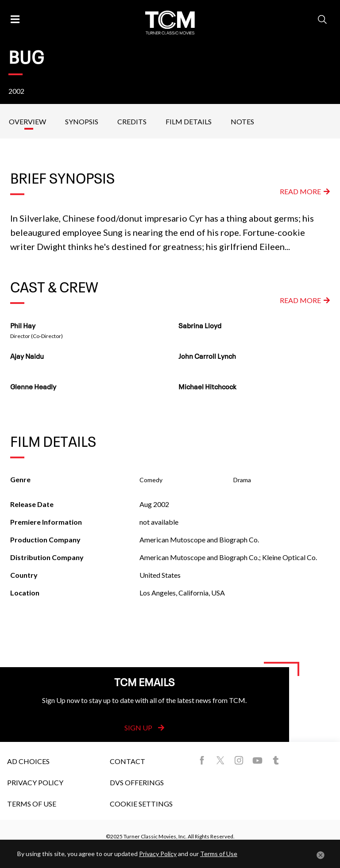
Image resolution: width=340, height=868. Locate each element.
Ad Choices (28, 761)
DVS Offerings (137, 782)
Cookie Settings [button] (141, 804)
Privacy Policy (35, 782)
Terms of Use (32, 804)
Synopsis (82, 121)
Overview (27, 121)
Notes (242, 121)
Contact (127, 761)
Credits (132, 121)
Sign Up (144, 728)
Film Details (189, 121)
